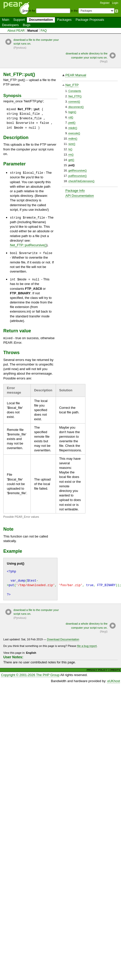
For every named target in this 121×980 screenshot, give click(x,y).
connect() (74, 102)
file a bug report (87, 646)
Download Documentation (63, 639)
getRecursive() (78, 170)
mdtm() (73, 139)
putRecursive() (78, 176)
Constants (75, 91)
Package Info (75, 191)
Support (19, 20)
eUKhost (114, 681)
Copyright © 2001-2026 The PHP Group (30, 675)
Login (115, 3)
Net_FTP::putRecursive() (28, 245)
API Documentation (80, 196)
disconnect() (76, 107)
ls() (70, 149)
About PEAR (16, 31)
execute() (74, 133)
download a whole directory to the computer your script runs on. (85, 58)
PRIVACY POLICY (97, 670)
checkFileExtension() (81, 181)
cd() (71, 117)
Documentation (41, 20)
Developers (10, 25)
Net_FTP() (75, 96)
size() (72, 144)
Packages (64, 20)
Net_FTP (72, 85)
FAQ (44, 31)
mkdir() (73, 128)
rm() (71, 155)
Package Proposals (90, 20)
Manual (33, 31)
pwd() (72, 123)
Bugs (27, 25)
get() (71, 160)
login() (72, 112)
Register (105, 3)
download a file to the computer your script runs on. (36, 44)
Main (6, 20)
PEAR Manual (76, 75)
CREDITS (115, 670)
